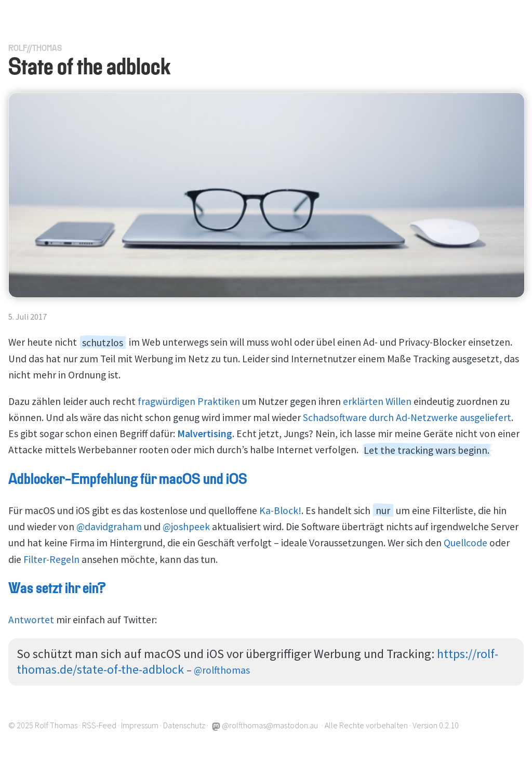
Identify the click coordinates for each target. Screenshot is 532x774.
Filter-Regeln (51, 559)
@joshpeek (186, 527)
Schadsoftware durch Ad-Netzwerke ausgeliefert (407, 417)
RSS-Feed (99, 725)
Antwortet (31, 620)
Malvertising (205, 434)
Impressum (140, 725)
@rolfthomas (222, 670)
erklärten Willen (377, 401)
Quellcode (465, 543)
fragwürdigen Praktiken (189, 401)
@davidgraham (109, 527)
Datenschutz (184, 725)
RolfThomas (35, 49)
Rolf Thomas (56, 725)
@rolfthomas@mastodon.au (265, 725)
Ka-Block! (280, 510)
